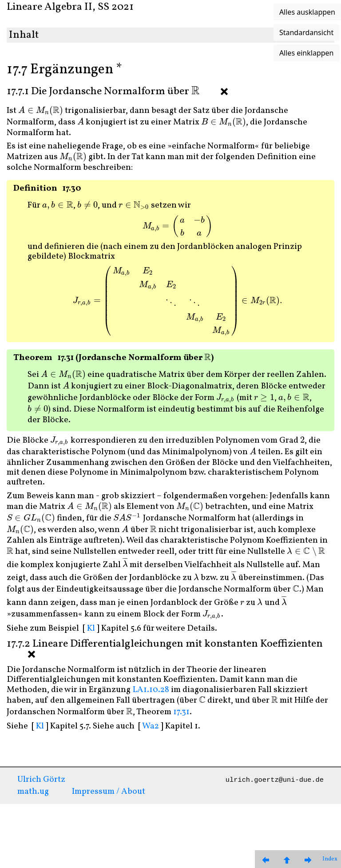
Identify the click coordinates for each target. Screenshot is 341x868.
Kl (91, 628)
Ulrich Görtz (41, 780)
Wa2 (151, 726)
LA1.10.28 (151, 690)
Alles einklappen (307, 53)
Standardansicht (306, 32)
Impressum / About (109, 792)
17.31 (181, 712)
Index (330, 859)
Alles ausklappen (307, 12)
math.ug (33, 792)
